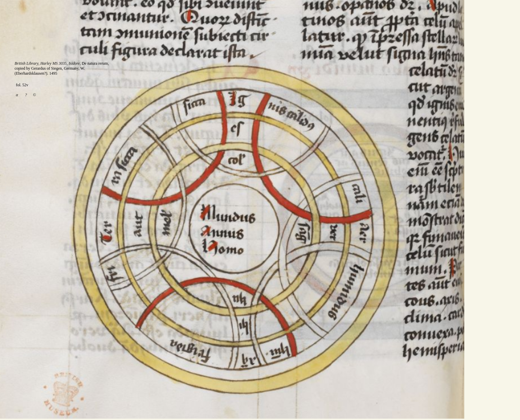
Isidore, (75, 63)
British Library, (28, 63)
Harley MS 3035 (54, 63)
